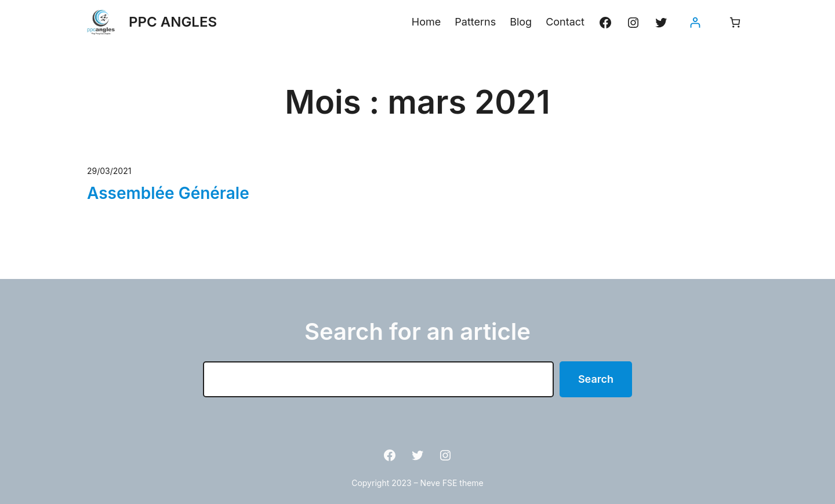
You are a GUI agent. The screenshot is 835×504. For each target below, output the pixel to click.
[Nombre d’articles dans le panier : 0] (735, 22)
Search (596, 379)
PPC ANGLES (173, 22)
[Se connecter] (695, 22)
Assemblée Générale (168, 193)
